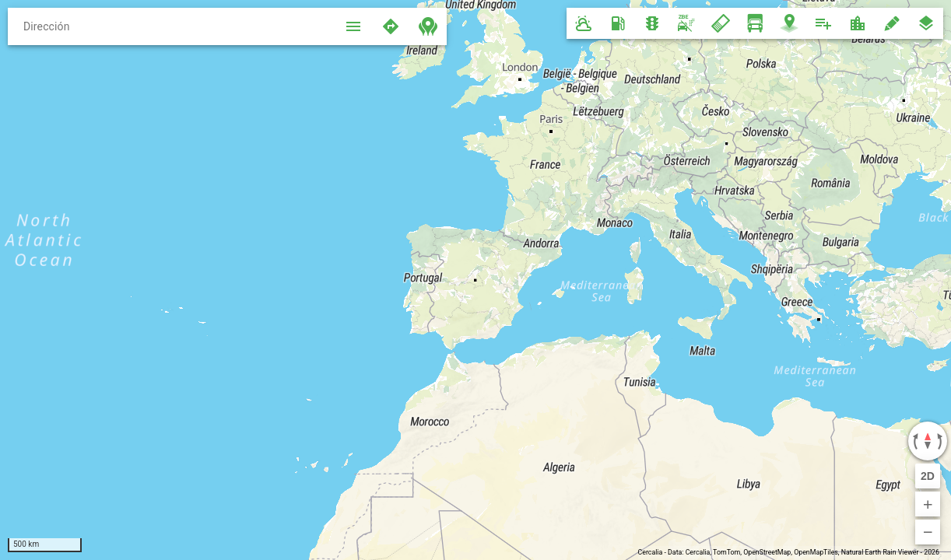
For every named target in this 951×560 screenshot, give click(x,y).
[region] (475, 280)
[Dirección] (171, 26)
